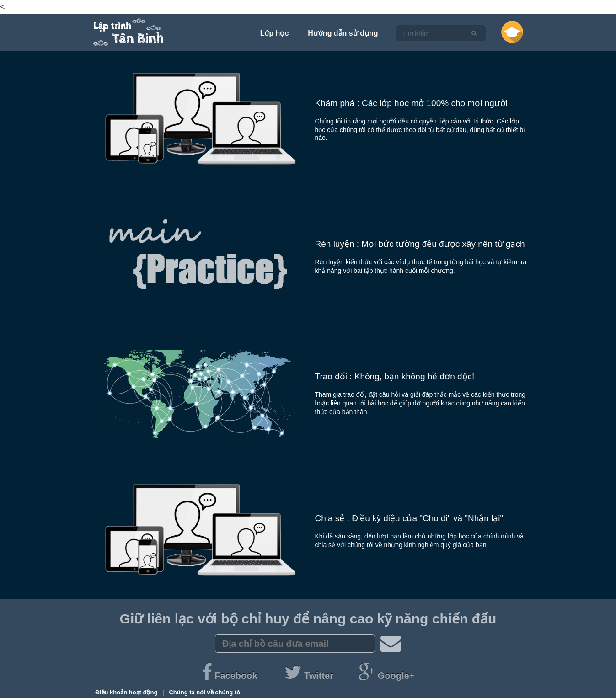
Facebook (231, 676)
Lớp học (275, 33)
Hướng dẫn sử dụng (343, 33)
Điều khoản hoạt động (127, 692)
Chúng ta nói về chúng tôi (205, 692)
